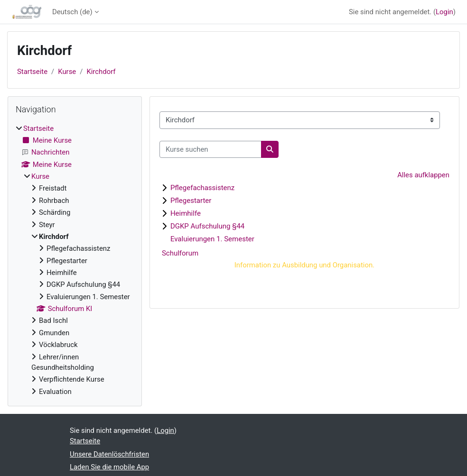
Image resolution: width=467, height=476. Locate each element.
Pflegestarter (191, 201)
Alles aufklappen (423, 175)
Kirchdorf (101, 72)
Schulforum (180, 253)
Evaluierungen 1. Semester (212, 239)
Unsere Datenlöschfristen (109, 454)
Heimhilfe (186, 213)
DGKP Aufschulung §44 (207, 226)
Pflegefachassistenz (202, 188)
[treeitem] (75, 260)
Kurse (67, 72)
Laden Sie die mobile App (109, 467)
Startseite (32, 72)
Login (444, 12)
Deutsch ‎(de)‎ (72, 12)
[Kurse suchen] (210, 149)
